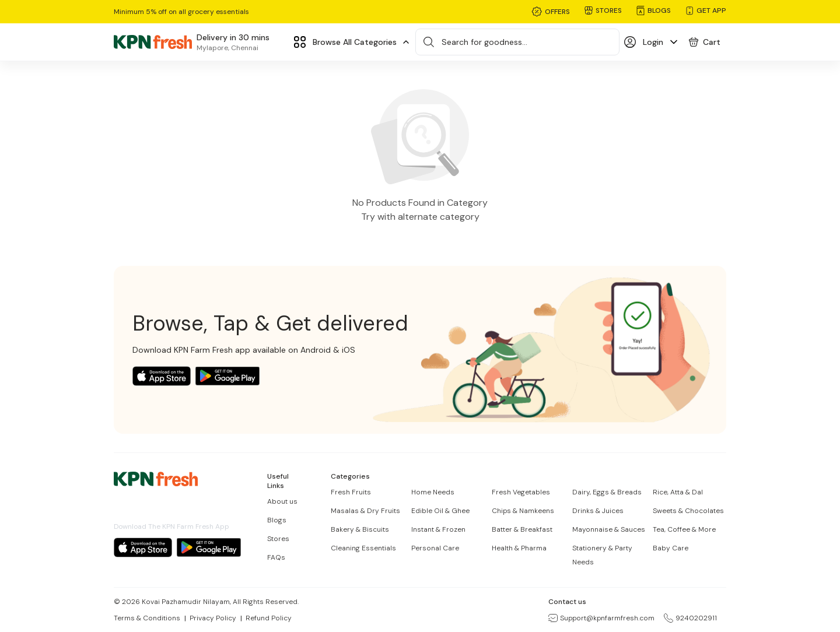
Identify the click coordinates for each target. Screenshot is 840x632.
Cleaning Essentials (363, 548)
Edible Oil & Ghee (440, 511)
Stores (278, 539)
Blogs (277, 520)
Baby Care (671, 548)
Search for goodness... (484, 42)
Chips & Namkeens (523, 511)
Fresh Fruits (351, 492)
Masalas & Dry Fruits (365, 511)
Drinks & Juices (598, 511)
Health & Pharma (519, 548)
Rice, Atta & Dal (678, 492)
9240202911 (690, 618)
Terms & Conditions (147, 618)
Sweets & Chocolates (688, 511)
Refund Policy (269, 618)
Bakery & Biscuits (360, 529)
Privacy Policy (213, 618)
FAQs (276, 557)
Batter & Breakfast (522, 529)
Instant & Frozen (438, 529)
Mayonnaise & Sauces (609, 529)
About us (282, 501)
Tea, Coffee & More (684, 529)
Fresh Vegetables (521, 492)
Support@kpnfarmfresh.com (601, 618)
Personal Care (435, 548)
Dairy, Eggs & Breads (607, 492)
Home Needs (433, 492)
